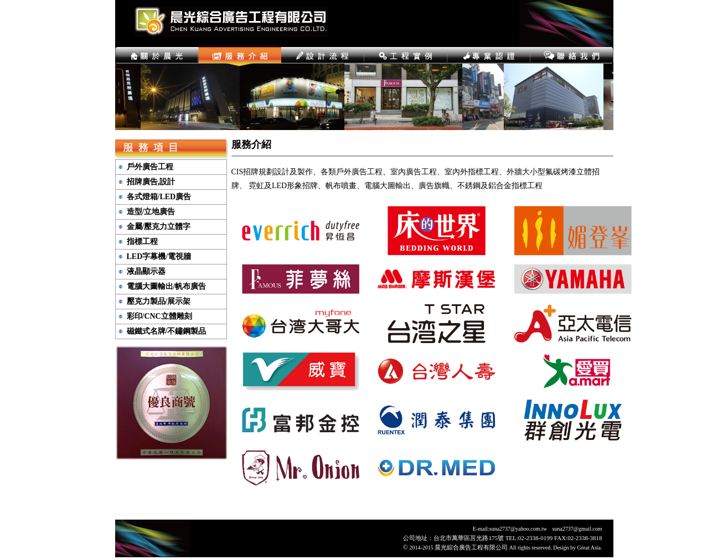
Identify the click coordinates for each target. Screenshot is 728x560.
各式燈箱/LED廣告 (159, 197)
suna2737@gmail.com (577, 529)
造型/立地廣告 (151, 212)
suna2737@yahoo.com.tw (518, 529)
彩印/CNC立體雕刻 (159, 317)
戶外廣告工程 (150, 167)
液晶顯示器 (146, 272)
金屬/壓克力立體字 (159, 227)
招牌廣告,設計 (151, 182)
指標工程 (142, 242)
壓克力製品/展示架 (159, 302)
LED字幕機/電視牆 (159, 257)
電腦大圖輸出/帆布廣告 (167, 287)
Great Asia (589, 548)
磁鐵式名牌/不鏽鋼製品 (167, 331)
